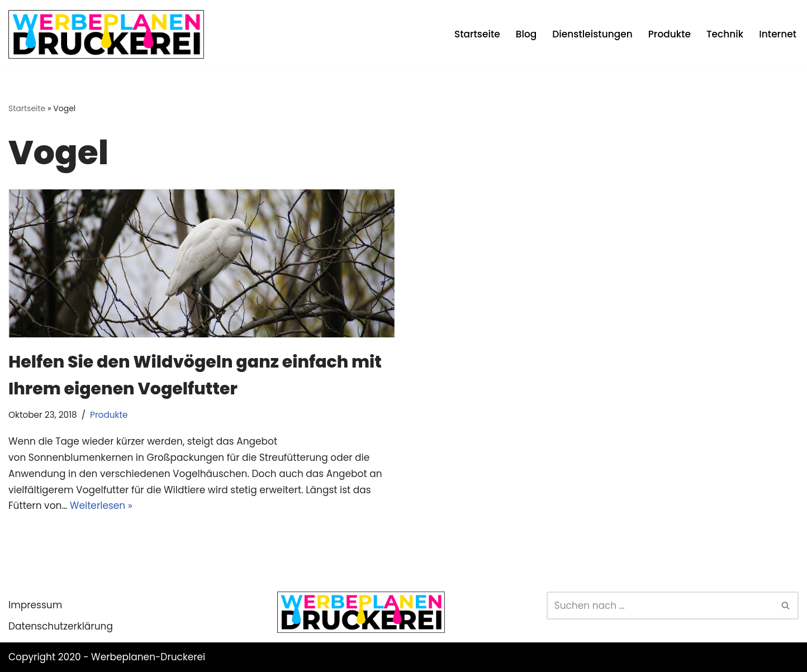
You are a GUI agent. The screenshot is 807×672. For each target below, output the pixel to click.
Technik (725, 34)
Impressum (35, 605)
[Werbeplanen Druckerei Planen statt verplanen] (106, 34)
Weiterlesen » (101, 506)
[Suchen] (660, 606)
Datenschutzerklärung (61, 626)
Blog (526, 34)
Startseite (477, 34)
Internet (778, 34)
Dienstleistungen (592, 34)
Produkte (670, 34)
